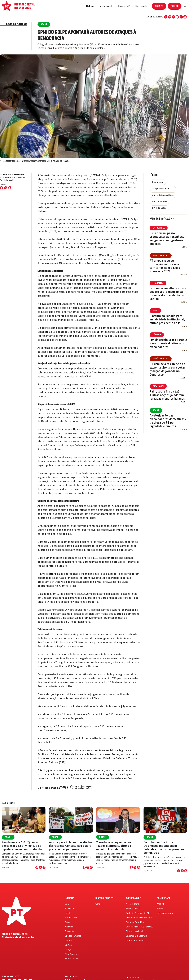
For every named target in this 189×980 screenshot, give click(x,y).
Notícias (70, 898)
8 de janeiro (158, 182)
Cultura (68, 940)
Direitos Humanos (73, 936)
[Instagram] (170, 17)
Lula (67, 904)
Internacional (71, 918)
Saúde (68, 922)
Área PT (159, 6)
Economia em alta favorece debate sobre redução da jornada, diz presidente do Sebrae (168, 293)
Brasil (156, 410)
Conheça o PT (133, 898)
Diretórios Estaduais (135, 940)
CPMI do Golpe (159, 208)
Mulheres (69, 927)
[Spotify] (185, 17)
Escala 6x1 (158, 386)
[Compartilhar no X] (40, 867)
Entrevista (159, 228)
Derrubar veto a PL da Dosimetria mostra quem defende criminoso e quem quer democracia (165, 847)
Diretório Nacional (134, 931)
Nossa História (133, 904)
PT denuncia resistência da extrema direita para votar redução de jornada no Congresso (167, 369)
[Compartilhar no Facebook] (1, 188)
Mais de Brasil (9, 803)
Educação (69, 931)
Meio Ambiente (72, 954)
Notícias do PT (161, 255)
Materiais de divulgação (18, 937)
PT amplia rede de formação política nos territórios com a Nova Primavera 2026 (165, 266)
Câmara (157, 335)
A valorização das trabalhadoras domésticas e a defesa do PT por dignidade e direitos (168, 421)
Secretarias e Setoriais (136, 936)
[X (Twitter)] (173, 17)
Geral (98, 904)
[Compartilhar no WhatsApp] (10, 188)
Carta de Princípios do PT (138, 913)
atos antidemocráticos (163, 195)
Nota (155, 311)
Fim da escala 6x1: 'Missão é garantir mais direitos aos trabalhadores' (168, 343)
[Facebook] (166, 17)
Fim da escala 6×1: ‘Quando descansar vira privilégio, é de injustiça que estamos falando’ (22, 846)
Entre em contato (165, 913)
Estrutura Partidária (135, 922)
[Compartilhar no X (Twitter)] (6, 188)
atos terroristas (159, 201)
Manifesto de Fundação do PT (140, 918)
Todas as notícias (14, 24)
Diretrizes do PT (104, 898)
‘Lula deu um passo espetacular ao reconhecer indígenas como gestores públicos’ (168, 238)
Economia (69, 909)
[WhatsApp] (181, 17)
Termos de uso (71, 976)
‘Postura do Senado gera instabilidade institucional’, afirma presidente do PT (167, 319)
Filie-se (175, 6)
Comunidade (164, 898)
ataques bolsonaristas (163, 189)
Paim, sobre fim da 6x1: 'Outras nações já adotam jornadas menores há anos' (167, 395)
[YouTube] (177, 17)
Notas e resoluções (15, 934)
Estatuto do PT (133, 909)
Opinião (68, 945)
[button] (91, 6)
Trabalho (158, 283)
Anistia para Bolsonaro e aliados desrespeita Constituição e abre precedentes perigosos (71, 846)
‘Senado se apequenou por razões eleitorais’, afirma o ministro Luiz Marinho (114, 846)
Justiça (68, 950)
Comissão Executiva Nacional (139, 927)
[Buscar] (185, 6)
